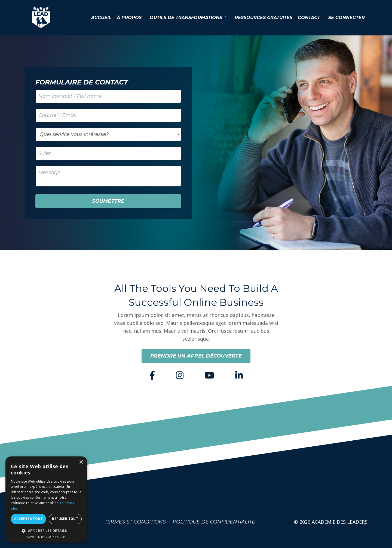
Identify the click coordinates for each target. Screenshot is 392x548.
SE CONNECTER (347, 18)
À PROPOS (129, 18)
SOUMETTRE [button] (108, 201)
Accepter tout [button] (28, 519)
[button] (46, 531)
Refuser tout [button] (65, 519)
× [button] (81, 462)
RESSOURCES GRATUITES (264, 18)
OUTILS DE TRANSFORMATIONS (188, 18)
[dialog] (46, 499)
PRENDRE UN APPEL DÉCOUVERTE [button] (196, 356)
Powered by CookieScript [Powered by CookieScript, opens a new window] (46, 537)
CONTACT (309, 18)
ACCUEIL (101, 18)
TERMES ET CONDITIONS (135, 522)
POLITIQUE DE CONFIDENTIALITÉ (214, 522)
